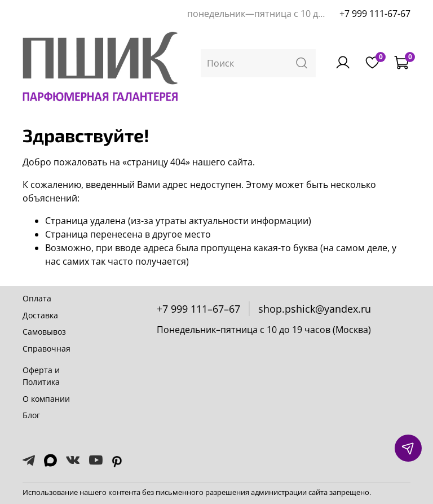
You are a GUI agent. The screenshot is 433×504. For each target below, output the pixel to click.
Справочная (47, 349)
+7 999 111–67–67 (198, 309)
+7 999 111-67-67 (375, 14)
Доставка (40, 315)
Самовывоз (44, 332)
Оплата (37, 298)
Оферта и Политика (41, 376)
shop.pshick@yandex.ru (315, 309)
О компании (46, 399)
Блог (31, 415)
